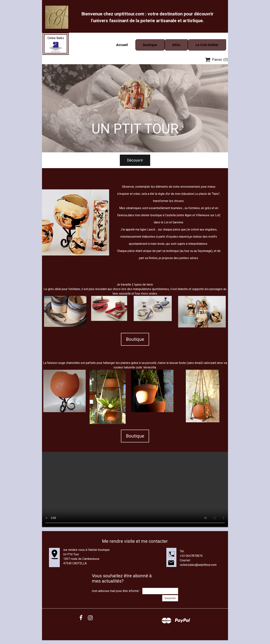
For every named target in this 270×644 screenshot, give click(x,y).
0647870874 (194, 556)
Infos (176, 45)
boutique (150, 45)
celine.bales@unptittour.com (198, 565)
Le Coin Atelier (207, 45)
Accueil (122, 45)
